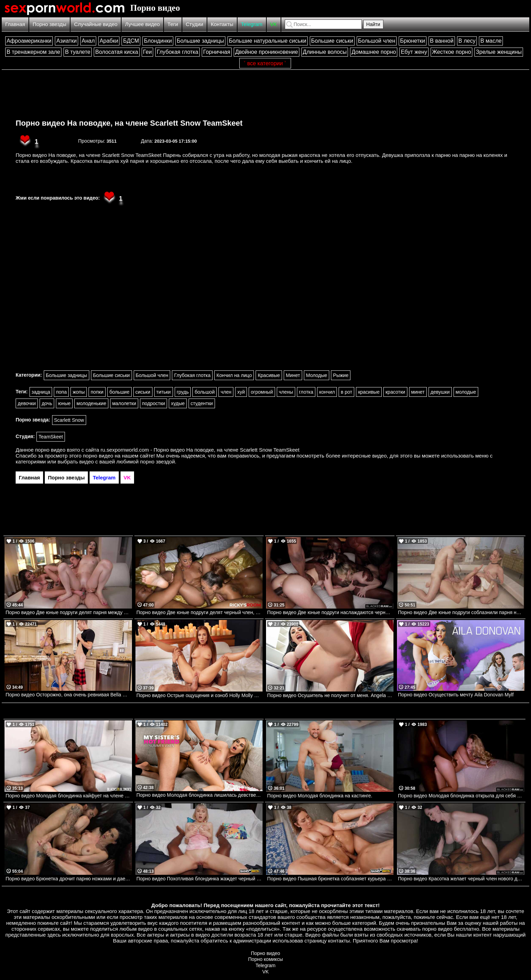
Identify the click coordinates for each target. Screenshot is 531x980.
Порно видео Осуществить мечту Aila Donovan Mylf (456, 695)
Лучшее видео (142, 24)
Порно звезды (49, 24)
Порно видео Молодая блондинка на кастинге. (320, 796)
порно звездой (157, 462)
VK (274, 24)
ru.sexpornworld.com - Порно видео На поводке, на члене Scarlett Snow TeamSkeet (200, 450)
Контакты (222, 24)
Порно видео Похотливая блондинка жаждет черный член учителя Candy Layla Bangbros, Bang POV (200, 879)
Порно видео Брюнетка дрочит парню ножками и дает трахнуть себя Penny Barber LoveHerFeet (69, 879)
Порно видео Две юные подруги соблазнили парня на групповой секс (461, 612)
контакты (339, 941)
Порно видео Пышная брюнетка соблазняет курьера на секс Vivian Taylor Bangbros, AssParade (330, 879)
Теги (173, 24)
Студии (194, 24)
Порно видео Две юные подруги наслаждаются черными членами (330, 612)
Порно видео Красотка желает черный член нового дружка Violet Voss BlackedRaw (461, 879)
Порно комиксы (266, 959)
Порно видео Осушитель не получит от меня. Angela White (330, 695)
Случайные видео (96, 24)
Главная (15, 24)
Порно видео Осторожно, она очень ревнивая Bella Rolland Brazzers (69, 695)
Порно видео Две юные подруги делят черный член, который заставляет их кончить (200, 612)
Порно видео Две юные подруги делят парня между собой (69, 612)
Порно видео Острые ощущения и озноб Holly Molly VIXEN (200, 695)
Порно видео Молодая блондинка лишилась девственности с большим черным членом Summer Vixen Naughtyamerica (200, 795)
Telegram (252, 24)
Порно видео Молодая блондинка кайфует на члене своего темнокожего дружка (69, 796)
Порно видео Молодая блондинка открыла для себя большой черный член (461, 796)
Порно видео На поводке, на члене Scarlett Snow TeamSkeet (129, 123)
